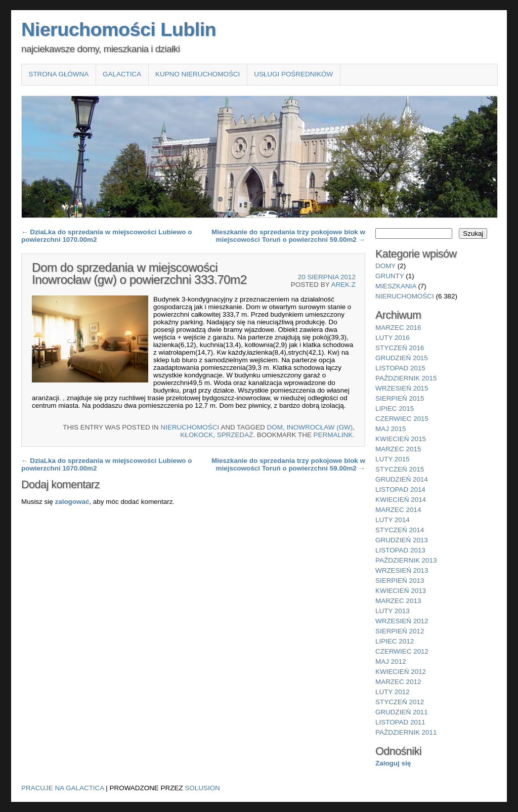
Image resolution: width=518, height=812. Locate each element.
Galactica (122, 74)
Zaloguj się (393, 763)
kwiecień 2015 (401, 439)
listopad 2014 (400, 489)
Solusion (202, 788)
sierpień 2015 (400, 398)
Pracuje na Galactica (63, 788)
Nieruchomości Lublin (119, 29)
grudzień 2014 (402, 479)
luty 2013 (393, 611)
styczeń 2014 (400, 530)
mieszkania (396, 286)
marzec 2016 (398, 328)
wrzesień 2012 (402, 621)
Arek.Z (343, 285)
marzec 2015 (398, 449)
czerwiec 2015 (402, 419)
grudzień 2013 (402, 540)
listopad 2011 (400, 722)
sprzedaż (235, 435)
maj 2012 (391, 661)
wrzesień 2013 (402, 570)
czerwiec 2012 (402, 651)
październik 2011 (406, 732)
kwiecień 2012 (401, 672)
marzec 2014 (398, 510)
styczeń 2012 (400, 702)
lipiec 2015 (395, 409)
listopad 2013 (400, 550)
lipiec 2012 (395, 641)
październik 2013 (406, 560)
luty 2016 (393, 338)
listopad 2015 (400, 368)
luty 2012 (393, 692)
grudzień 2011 (402, 712)
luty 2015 (393, 459)
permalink (333, 435)
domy (385, 266)
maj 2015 (391, 429)
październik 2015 (406, 378)
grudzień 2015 (402, 358)
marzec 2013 (398, 601)
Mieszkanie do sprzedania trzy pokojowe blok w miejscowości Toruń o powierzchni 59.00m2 (288, 236)
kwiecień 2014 (401, 500)
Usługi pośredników (293, 74)
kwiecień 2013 (401, 591)
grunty (390, 276)
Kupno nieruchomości (198, 74)
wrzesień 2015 (402, 388)
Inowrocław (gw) (319, 427)
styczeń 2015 (400, 469)
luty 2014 (393, 520)
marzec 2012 (398, 682)
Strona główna (58, 74)
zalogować (72, 502)
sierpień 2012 (400, 631)
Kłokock (197, 435)
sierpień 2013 (400, 581)
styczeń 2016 (400, 348)
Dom (275, 427)
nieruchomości (190, 427)
